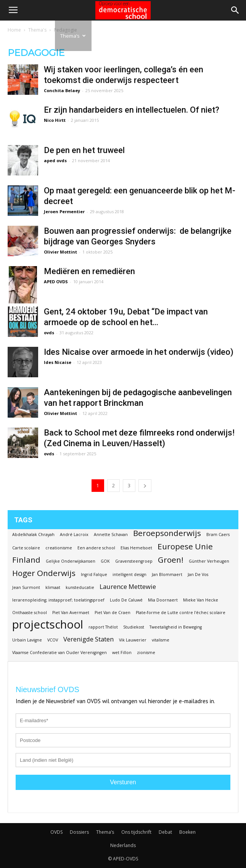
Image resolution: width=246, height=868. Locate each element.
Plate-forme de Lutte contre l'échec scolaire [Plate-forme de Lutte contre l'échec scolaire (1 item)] (181, 613)
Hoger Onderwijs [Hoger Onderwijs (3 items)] (44, 573)
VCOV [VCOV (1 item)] (53, 640)
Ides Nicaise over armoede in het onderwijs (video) (139, 352)
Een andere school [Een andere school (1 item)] (96, 548)
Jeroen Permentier (64, 211)
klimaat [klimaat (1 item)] (53, 587)
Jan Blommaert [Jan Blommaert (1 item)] (167, 574)
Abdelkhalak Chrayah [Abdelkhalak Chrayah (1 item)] (33, 535)
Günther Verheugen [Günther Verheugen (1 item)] (209, 561)
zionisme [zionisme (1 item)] (146, 653)
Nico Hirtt (55, 120)
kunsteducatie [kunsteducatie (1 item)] (80, 587)
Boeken (163, 36)
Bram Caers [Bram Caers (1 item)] (218, 535)
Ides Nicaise (58, 362)
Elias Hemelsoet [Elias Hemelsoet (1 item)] (136, 548)
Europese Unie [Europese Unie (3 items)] (185, 546)
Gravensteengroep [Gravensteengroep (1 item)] (134, 561)
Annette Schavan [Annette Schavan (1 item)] (111, 535)
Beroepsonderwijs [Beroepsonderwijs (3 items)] (167, 533)
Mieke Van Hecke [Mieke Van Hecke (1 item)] (201, 600)
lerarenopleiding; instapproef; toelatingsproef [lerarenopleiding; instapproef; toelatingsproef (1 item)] (58, 600)
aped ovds (55, 160)
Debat (136, 36)
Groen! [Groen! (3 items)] (171, 560)
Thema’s (73, 36)
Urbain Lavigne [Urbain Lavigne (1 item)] (27, 640)
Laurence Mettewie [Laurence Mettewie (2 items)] (128, 586)
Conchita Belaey (62, 90)
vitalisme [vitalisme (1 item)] (161, 640)
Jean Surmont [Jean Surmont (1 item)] (26, 587)
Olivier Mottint (60, 252)
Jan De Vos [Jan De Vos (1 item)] (198, 574)
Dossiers (36, 36)
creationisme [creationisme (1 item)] (59, 548)
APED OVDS (56, 282)
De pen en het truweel (84, 150)
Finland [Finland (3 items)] (26, 560)
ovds (49, 333)
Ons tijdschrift (108, 51)
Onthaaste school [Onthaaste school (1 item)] (30, 613)
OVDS (56, 832)
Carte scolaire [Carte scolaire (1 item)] (26, 548)
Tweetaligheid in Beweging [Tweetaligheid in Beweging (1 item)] (176, 627)
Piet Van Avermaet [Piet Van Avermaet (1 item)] (71, 613)
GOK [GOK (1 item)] (105, 561)
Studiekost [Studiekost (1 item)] (134, 627)
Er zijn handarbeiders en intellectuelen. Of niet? (132, 110)
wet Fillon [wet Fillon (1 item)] (122, 653)
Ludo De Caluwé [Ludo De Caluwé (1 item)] (126, 600)
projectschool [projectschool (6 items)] (48, 625)
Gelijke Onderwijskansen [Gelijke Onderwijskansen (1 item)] (71, 561)
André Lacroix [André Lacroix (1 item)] (74, 535)
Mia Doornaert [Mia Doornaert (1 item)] (163, 600)
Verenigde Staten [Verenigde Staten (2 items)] (88, 639)
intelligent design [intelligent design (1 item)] (129, 574)
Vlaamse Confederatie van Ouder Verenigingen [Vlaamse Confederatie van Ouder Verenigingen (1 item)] (59, 653)
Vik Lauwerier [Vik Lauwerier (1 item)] (133, 640)
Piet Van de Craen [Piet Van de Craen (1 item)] (113, 613)
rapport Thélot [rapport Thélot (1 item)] (103, 627)
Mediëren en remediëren (89, 271)
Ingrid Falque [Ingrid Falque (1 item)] (94, 574)
